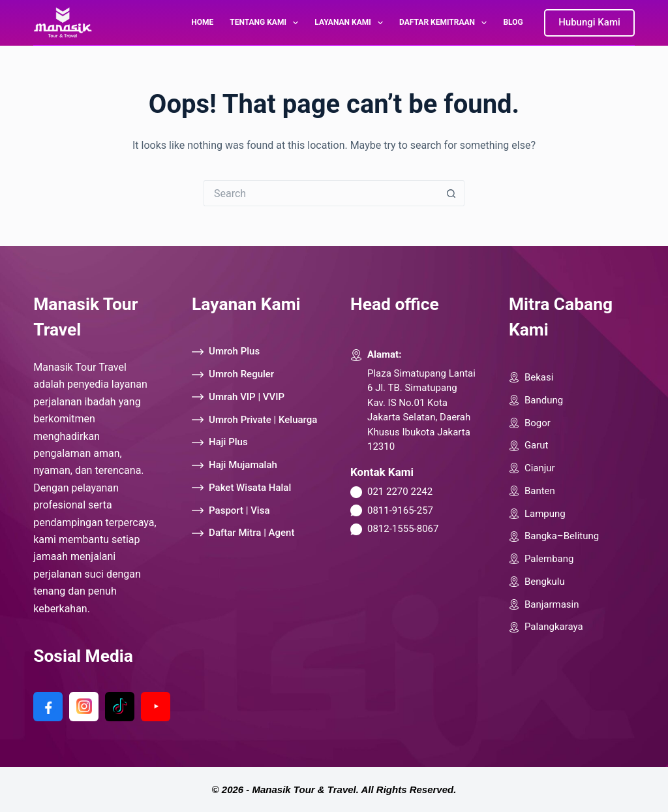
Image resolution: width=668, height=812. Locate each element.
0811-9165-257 (400, 510)
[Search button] (451, 193)
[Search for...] (321, 193)
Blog (513, 22)
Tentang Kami (266, 23)
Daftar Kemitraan (446, 23)
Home (202, 22)
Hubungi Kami (589, 22)
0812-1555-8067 (403, 529)
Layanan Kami (351, 23)
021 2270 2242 (400, 492)
